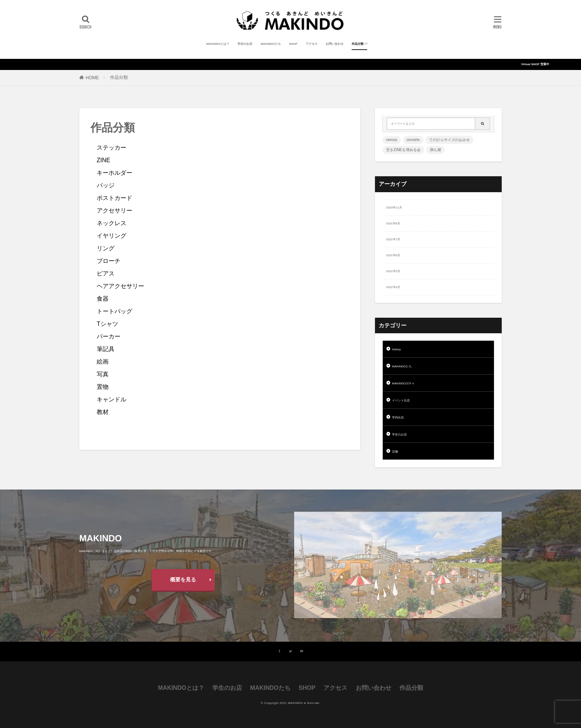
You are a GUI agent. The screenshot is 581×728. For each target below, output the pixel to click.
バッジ (106, 185)
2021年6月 (393, 255)
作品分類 (358, 44)
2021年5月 (393, 271)
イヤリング (112, 236)
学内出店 (398, 418)
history (396, 349)
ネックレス (112, 223)
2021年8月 (393, 223)
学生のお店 (245, 44)
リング (106, 248)
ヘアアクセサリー (120, 286)
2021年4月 (393, 287)
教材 (103, 412)
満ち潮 (435, 150)
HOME (92, 78)
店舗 (395, 452)
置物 (103, 387)
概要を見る (183, 580)
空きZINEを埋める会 (403, 150)
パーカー (109, 336)
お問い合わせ (335, 44)
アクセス (312, 44)
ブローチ (109, 261)
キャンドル (112, 399)
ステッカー (112, 148)
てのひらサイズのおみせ (449, 140)
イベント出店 (401, 400)
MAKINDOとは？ (218, 44)
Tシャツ (107, 324)
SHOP (293, 44)
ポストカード (114, 198)
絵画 (103, 362)
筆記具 (106, 349)
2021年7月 (393, 239)
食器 (103, 299)
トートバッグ (114, 311)
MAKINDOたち (270, 44)
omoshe (413, 140)
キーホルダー (114, 173)
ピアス (106, 273)
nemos (392, 140)
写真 (103, 374)
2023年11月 (394, 208)
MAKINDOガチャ (403, 383)
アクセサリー (114, 211)
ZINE (103, 160)
